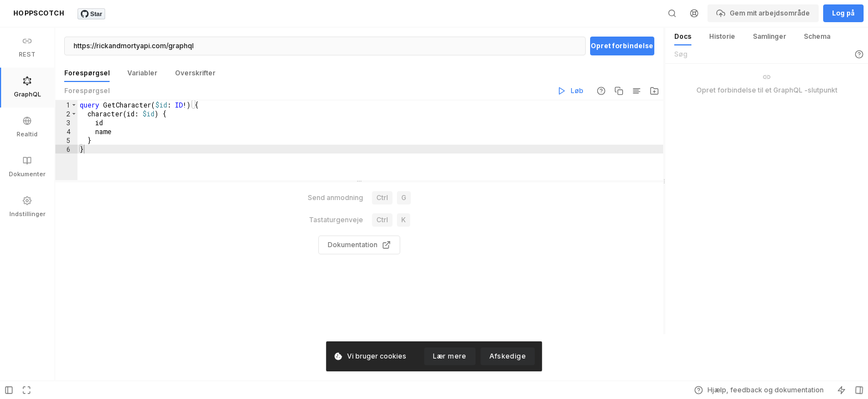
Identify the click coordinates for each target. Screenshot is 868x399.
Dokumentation (359, 268)
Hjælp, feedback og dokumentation (759, 390)
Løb (570, 91)
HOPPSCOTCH (39, 13)
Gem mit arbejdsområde (763, 13)
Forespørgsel (87, 91)
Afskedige (508, 356)
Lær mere (450, 356)
